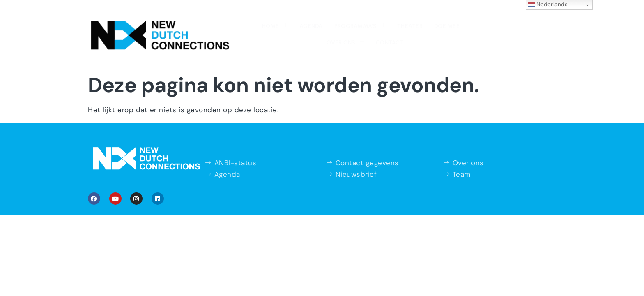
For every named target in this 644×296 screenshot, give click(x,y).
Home (204, 20)
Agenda (239, 21)
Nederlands (548, 5)
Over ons (419, 20)
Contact (462, 21)
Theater (334, 21)
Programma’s (286, 20)
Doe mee (374, 20)
